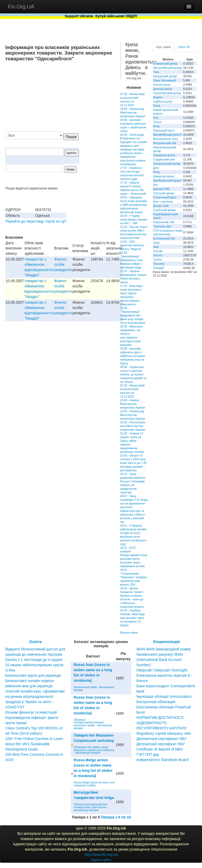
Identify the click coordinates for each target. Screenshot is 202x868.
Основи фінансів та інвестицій (31, 712)
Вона (156, 126)
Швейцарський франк (167, 180)
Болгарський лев (164, 238)
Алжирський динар (165, 63)
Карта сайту (101, 860)
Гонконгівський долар (167, 93)
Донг (156, 168)
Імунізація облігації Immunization (164, 697)
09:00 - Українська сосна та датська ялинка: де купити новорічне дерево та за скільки (133, 374)
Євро (156, 243)
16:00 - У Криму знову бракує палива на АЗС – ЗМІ (133, 219)
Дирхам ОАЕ (161, 189)
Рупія (156, 106)
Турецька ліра (162, 226)
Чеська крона (162, 85)
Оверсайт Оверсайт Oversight (162, 670)
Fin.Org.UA (21, 7)
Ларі (156, 247)
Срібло (158, 259)
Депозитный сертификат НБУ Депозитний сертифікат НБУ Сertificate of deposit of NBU (162, 744)
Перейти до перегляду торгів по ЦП (36, 221)
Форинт (158, 97)
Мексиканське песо (166, 139)
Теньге (157, 122)
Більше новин (129, 632)
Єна (156, 118)
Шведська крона (164, 176)
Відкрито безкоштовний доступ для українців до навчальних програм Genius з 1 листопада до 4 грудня (35, 654)
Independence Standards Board (163, 760)
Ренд (156, 172)
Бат (155, 185)
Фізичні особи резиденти (63, 264)
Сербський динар (164, 210)
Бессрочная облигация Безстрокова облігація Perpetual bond (164, 707)
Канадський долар (165, 76)
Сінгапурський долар (167, 164)
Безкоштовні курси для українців (33, 675)
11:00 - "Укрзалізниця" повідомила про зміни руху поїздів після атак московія (133, 315)
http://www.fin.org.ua (101, 855)
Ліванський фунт (164, 130)
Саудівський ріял (164, 159)
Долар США (161, 206)
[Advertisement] (75, 97)
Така (156, 72)
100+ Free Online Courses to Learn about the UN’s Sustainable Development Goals (34, 744)
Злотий (158, 251)
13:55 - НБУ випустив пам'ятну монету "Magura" (132, 245)
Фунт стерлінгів (163, 202)
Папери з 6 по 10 (116, 817)
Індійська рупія (163, 101)
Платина (159, 264)
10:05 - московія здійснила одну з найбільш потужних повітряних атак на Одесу (133, 356)
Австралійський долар (168, 68)
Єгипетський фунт (165, 197)
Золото (158, 255)
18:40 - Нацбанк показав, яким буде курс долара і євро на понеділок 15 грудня (132, 618)
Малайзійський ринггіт (167, 135)
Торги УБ (184, 47)
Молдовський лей (165, 143)
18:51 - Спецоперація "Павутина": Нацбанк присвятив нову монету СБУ (133, 577)
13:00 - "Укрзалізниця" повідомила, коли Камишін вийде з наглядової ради (131, 260)
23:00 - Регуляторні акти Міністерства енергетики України (132, 426)
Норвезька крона (164, 155)
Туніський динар (164, 193)
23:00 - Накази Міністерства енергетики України (132, 404)
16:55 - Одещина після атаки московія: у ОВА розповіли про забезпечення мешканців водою (134, 205)
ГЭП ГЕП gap (148, 754)
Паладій (158, 268)
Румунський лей (163, 222)
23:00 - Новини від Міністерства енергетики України (132, 112)
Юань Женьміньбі (165, 80)
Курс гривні (163, 47)
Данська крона (163, 89)
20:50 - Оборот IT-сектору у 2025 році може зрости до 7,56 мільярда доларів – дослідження (133, 463)
